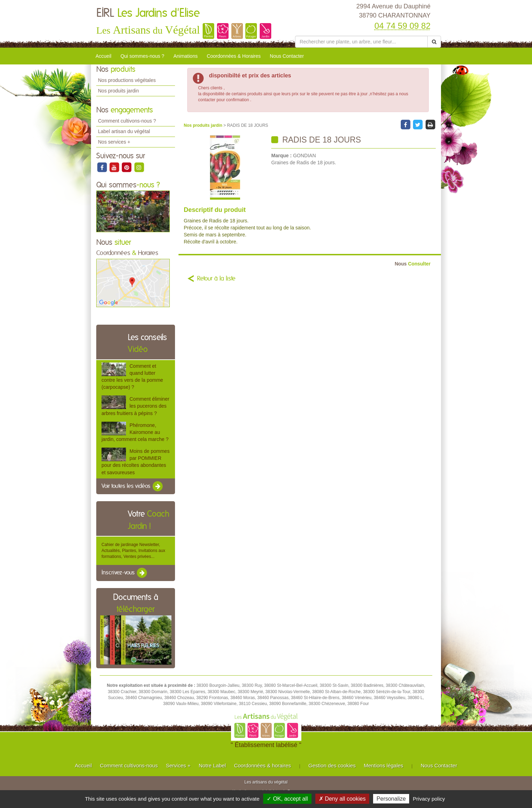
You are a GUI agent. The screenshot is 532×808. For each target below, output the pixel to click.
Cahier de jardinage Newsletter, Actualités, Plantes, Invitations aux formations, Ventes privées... (133, 551)
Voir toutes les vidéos (133, 486)
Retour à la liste (216, 279)
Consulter (413, 264)
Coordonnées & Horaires (234, 56)
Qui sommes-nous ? (142, 56)
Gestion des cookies (332, 765)
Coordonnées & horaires (263, 765)
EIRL (148, 13)
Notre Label (212, 765)
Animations (185, 56)
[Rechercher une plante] (361, 42)
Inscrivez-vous (125, 573)
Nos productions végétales (127, 80)
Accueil (103, 56)
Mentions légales (384, 765)
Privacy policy (429, 799)
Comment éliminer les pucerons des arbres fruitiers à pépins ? (135, 406)
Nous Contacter (287, 56)
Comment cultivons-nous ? (127, 121)
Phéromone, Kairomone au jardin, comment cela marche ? (135, 432)
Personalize (391, 799)
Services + (178, 765)
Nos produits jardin (118, 91)
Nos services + (114, 142)
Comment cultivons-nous (129, 765)
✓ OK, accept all (287, 799)
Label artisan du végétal (124, 131)
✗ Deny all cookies (342, 799)
